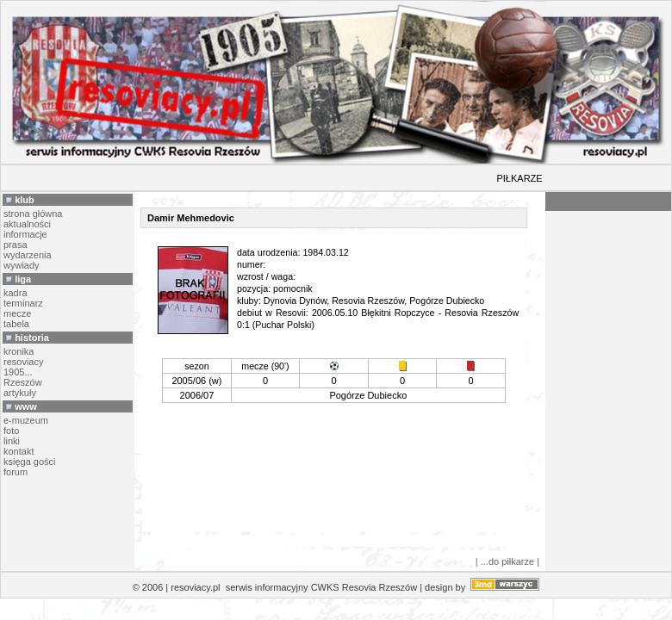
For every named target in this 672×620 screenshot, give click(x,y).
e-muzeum (26, 420)
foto (11, 431)
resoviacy (23, 362)
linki (12, 441)
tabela (16, 324)
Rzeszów (23, 382)
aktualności (27, 224)
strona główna (33, 214)
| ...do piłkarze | (507, 561)
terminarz (23, 303)
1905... (18, 372)
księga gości (30, 462)
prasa (16, 245)
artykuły (20, 393)
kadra (16, 293)
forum (16, 472)
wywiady (22, 265)
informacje (25, 234)
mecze (17, 313)
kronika (19, 351)
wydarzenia (28, 255)
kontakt (19, 451)
